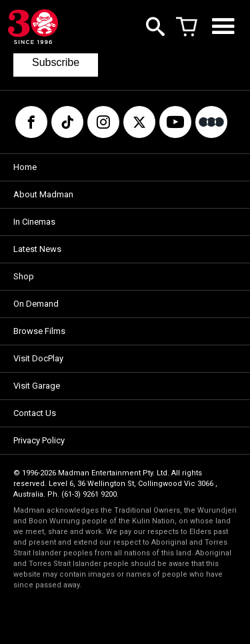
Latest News (37, 249)
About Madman (43, 194)
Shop (24, 276)
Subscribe (56, 62)
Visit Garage (37, 386)
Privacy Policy (39, 440)
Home (25, 167)
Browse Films (39, 331)
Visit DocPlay (38, 358)
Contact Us (35, 413)
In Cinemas (34, 222)
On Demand (36, 304)
